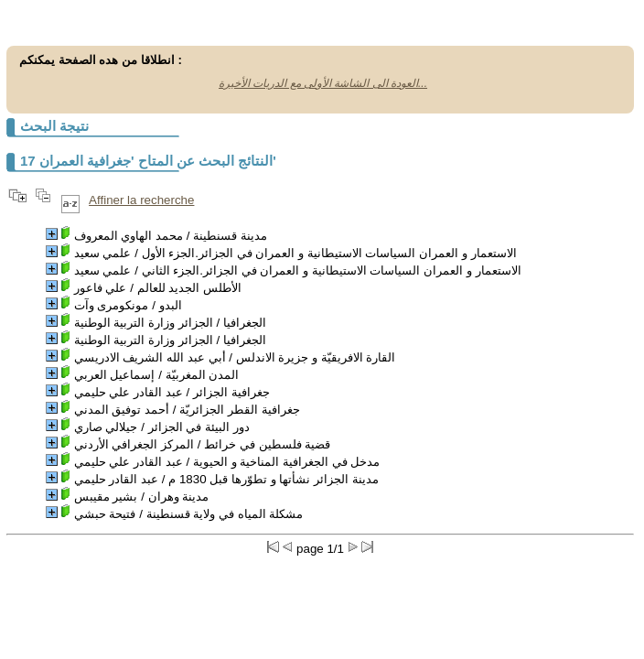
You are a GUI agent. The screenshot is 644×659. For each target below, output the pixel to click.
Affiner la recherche (141, 200)
